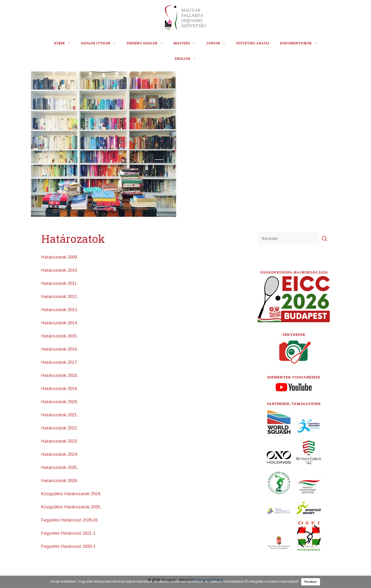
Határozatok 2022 (59, 428)
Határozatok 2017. (60, 362)
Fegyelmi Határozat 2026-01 (70, 520)
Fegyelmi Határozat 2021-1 (68, 533)
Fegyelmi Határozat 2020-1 (68, 546)
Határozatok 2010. (60, 270)
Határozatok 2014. (60, 323)
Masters (187, 43)
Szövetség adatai (253, 43)
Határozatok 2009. (60, 257)
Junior (218, 43)
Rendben (311, 582)
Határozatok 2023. (60, 441)
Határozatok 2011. (60, 283)
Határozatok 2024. (60, 454)
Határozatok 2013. (60, 310)
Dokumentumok (301, 43)
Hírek (65, 43)
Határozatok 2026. (60, 481)
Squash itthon (101, 43)
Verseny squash (147, 43)
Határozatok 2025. (60, 467)
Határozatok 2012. (60, 297)
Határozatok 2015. (60, 336)
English (188, 59)
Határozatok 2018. (60, 375)
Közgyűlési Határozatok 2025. (71, 507)
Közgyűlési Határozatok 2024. (71, 494)
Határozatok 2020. (60, 402)
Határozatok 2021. (60, 415)
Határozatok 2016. (60, 349)
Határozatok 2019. (60, 389)
